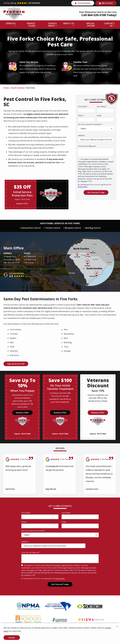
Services (11, 23)
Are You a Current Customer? (90, 124)
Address (81, 135)
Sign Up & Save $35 (16, 364)
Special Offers (90, 25)
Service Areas (52, 25)
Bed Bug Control (93, 228)
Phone (81, 116)
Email (99, 116)
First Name (82, 106)
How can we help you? (87, 146)
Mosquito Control (73, 228)
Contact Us (109, 25)
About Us (69, 23)
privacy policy (83, 187)
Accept (12, 638)
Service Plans (31, 25)
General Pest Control (31, 228)
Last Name (101, 106)
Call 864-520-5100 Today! (99, 15)
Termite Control (53, 228)
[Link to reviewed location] (19, 459)
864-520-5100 (14, 263)
